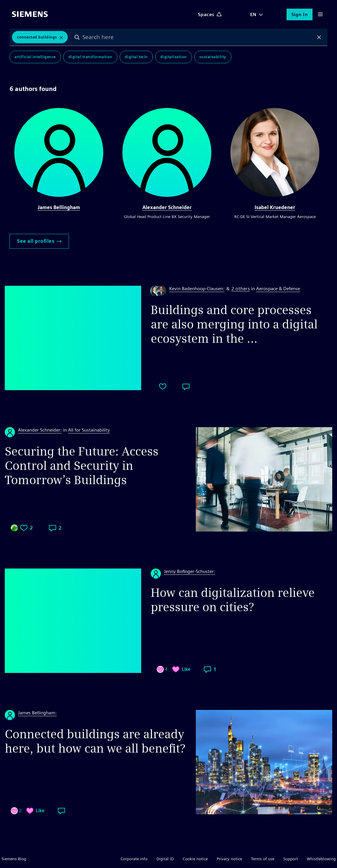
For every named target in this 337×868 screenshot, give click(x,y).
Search (78, 37)
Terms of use (263, 859)
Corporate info (134, 859)
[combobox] (198, 37)
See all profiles (39, 241)
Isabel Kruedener (275, 207)
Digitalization (174, 57)
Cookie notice (195, 859)
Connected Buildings (37, 37)
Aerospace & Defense (278, 289)
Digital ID (165, 859)
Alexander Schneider (167, 207)
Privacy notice (229, 859)
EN (253, 14)
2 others (241, 289)
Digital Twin (136, 57)
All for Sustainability (89, 430)
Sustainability (213, 57)
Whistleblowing (321, 859)
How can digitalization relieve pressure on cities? (233, 600)
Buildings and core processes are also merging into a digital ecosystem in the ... (234, 324)
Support (291, 859)
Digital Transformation (90, 57)
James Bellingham (59, 207)
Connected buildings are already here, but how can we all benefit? (95, 741)
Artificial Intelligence (35, 57)
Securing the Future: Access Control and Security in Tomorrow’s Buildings (82, 466)
